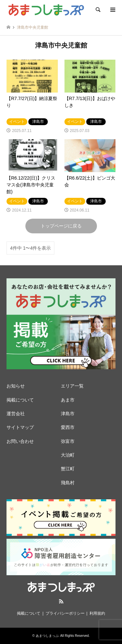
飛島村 (68, 483)
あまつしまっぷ (47, 636)
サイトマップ (20, 427)
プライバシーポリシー (65, 613)
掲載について (20, 400)
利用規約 (97, 613)
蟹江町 (68, 469)
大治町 (68, 455)
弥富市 (68, 441)
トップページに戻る (61, 226)
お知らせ (16, 386)
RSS (61, 601)
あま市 (68, 400)
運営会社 (16, 414)
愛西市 (68, 427)
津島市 (68, 414)
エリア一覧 (72, 386)
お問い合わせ (20, 441)
